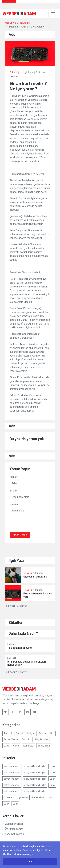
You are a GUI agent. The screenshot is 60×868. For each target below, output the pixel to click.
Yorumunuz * (17, 504)
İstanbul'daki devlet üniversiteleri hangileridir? (27, 663)
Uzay (6, 746)
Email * (14, 491)
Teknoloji (25, 23)
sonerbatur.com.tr (13, 834)
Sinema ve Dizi (47, 733)
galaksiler (23, 797)
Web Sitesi (28, 746)
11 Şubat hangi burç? (20, 648)
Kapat (30, 861)
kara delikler (38, 797)
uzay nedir (9, 797)
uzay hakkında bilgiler (35, 766)
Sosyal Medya (11, 739)
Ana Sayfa (10, 23)
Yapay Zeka (44, 746)
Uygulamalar (42, 739)
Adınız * (14, 477)
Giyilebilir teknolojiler (36, 577)
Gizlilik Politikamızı (14, 854)
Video (16, 746)
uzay (52, 766)
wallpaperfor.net (13, 824)
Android (8, 733)
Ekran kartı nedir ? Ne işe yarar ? (38, 595)
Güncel (19, 733)
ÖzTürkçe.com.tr (13, 829)
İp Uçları (31, 733)
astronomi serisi (12, 766)
